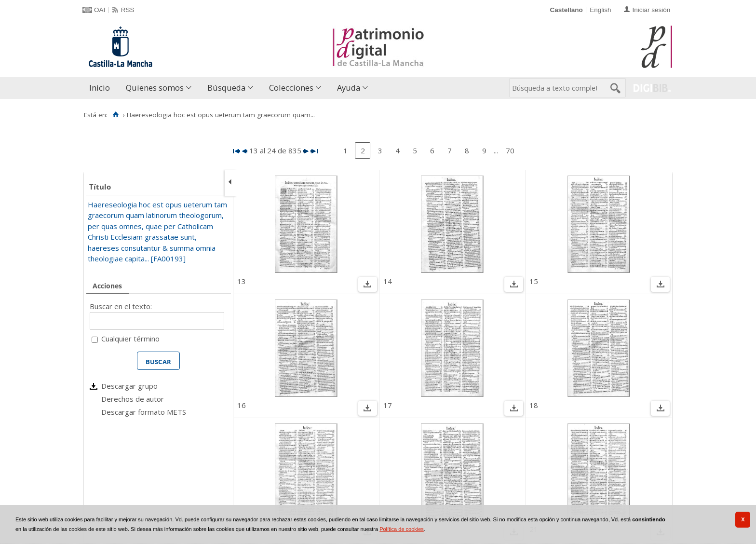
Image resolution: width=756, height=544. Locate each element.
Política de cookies (402, 529)
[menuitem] (102, 88)
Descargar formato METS (144, 412)
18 (534, 405)
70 (510, 150)
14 (388, 281)
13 (242, 281)
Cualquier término (130, 339)
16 (242, 405)
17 (388, 405)
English (600, 10)
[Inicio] (115, 115)
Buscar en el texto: (121, 306)
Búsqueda (226, 88)
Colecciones (291, 88)
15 (534, 281)
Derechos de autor (133, 399)
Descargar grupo (129, 386)
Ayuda (349, 88)
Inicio (100, 88)
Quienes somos (155, 88)
